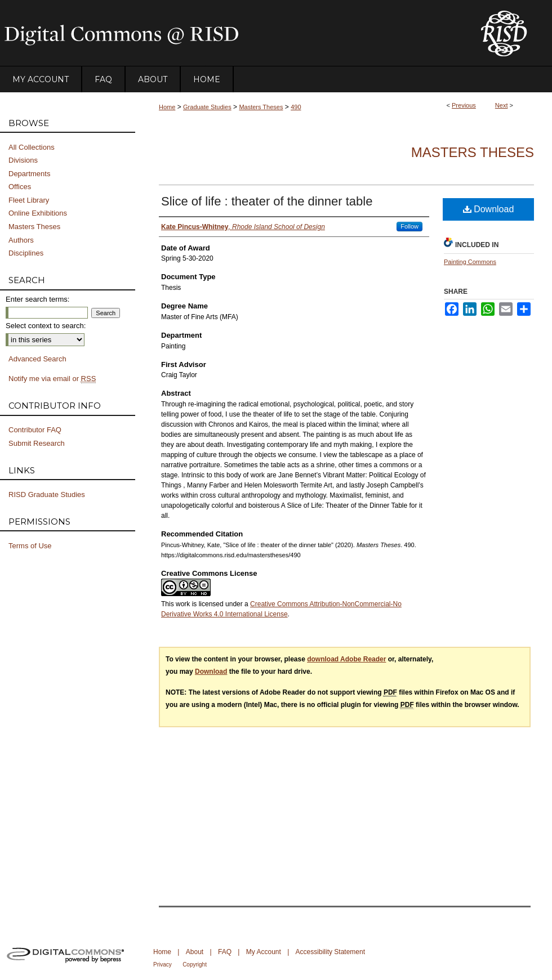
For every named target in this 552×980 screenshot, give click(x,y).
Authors (21, 240)
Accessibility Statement (330, 952)
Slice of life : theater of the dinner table (267, 201)
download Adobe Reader (346, 659)
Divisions (23, 160)
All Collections (32, 147)
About (195, 952)
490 (296, 107)
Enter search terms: (37, 299)
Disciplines (26, 253)
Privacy (163, 965)
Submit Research (37, 443)
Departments (29, 174)
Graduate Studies (207, 107)
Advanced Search (37, 359)
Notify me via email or (52, 379)
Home (167, 107)
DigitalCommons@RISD (231, 33)
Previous (464, 105)
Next (502, 105)
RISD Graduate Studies (47, 495)
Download (489, 209)
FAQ (225, 952)
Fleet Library (29, 200)
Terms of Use (30, 546)
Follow (409, 226)
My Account (264, 952)
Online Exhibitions (38, 213)
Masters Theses (261, 107)
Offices (20, 187)
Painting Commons (470, 262)
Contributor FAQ (35, 430)
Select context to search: (46, 326)
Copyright (195, 965)
